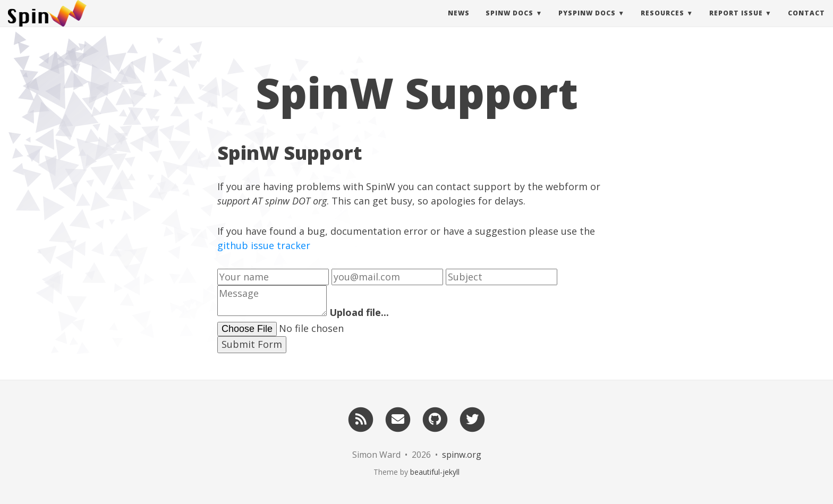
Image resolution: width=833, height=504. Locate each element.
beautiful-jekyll (435, 472)
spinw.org (462, 455)
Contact (806, 24)
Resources (662, 24)
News (459, 24)
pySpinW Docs (587, 24)
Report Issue (736, 24)
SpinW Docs (509, 24)
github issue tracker (264, 245)
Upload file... (359, 312)
